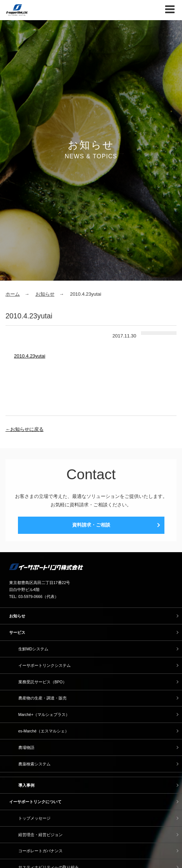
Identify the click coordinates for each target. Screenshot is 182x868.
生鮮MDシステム (33, 649)
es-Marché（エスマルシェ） (44, 731)
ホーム (13, 294)
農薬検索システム (34, 764)
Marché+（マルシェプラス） (44, 714)
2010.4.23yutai (29, 356)
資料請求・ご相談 (91, 525)
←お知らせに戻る (25, 429)
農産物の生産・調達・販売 (42, 698)
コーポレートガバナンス (40, 851)
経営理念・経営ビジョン (40, 835)
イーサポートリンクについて (35, 802)
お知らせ (45, 294)
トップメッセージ (34, 818)
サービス (17, 632)
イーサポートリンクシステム (44, 665)
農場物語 (26, 747)
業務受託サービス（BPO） (42, 682)
